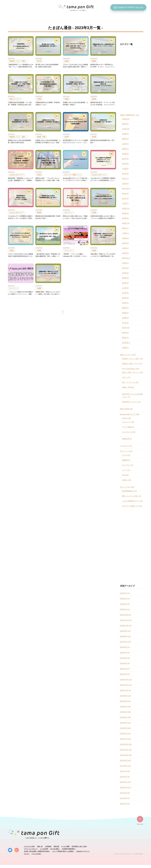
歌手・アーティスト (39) (130, 382)
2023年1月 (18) (125, 739)
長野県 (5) (125, 213)
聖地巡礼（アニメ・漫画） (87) (132, 359)
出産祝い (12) (127, 480)
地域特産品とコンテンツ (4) (131, 402)
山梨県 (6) (125, 184)
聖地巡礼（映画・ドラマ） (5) (132, 364)
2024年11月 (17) (126, 620)
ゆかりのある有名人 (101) (131, 369)
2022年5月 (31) (125, 782)
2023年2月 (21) (125, 733)
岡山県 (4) (125, 268)
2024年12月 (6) (125, 615)
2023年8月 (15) (125, 701)
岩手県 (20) (126, 129)
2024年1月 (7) (125, 674)
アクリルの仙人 (36, 854)
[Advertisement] (132, 81)
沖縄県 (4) (125, 348)
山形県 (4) (125, 144)
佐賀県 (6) (125, 318)
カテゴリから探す (29, 846)
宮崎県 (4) (125, 333)
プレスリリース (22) (129, 432)
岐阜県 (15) (126, 223)
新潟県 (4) (125, 194)
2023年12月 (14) (126, 679)
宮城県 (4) (125, 134)
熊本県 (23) (126, 328)
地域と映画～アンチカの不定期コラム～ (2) (132, 395)
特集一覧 (40, 846)
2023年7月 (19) (125, 706)
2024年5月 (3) (125, 653)
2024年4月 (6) (125, 658)
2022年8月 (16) (125, 766)
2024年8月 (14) (125, 636)
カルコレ (27, 854)
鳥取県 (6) (125, 278)
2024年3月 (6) (125, 663)
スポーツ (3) (126, 377)
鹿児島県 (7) (126, 343)
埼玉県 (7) (125, 179)
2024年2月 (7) (125, 669)
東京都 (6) (125, 174)
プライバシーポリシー (31, 849)
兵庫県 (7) (125, 263)
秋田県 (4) (125, 139)
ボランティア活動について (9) (132, 506)
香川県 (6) (125, 293)
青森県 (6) (125, 124)
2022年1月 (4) (125, 804)
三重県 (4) (125, 233)
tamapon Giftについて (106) (130, 414)
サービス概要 (65, 846)
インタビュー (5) (126, 446)
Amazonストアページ (83, 851)
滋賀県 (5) (125, 253)
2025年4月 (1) (125, 599)
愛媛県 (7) (125, 308)
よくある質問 (44, 849)
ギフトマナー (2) (128, 465)
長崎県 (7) (125, 338)
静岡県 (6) (125, 218)
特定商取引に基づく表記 (79, 846)
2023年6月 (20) (125, 712)
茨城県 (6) (125, 154)
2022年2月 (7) (125, 798)
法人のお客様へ (55, 849)
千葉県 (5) (125, 169)
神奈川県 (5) (126, 189)
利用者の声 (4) (127, 439)
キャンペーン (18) (128, 422)
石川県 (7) (125, 203)
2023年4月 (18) (125, 723)
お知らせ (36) (127, 418)
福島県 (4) (125, 149)
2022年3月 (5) (125, 793)
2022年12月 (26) (126, 744)
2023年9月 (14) (125, 696)
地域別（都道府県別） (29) (129, 115)
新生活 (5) (125, 475)
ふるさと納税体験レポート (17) (132, 501)
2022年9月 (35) (125, 760)
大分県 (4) (125, 323)
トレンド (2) (126, 470)
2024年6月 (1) (125, 647)
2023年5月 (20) (125, 717)
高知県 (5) (125, 303)
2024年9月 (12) (125, 631)
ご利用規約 (48, 846)
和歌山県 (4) (126, 258)
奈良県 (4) (125, 243)
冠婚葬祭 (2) (126, 460)
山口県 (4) (125, 288)
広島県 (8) (125, 273)
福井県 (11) (126, 208)
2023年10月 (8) (125, 690)
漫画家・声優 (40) (128, 387)
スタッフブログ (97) (127, 487)
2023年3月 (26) (125, 728)
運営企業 (56, 846)
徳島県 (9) (125, 298)
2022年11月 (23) (126, 750)
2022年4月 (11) (125, 787)
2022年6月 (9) (125, 777)
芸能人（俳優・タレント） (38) (132, 372)
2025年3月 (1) (125, 604)
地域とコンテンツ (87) (128, 355)
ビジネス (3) (126, 455)
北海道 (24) (126, 119)
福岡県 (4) (125, 313)
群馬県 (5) (125, 164)
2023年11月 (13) (126, 685)
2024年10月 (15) (126, 626)
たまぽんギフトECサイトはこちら (128, 7)
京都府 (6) (125, 238)
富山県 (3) (125, 199)
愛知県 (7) (125, 228)
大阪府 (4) (125, 248)
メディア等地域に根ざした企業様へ (63, 851)
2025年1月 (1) (125, 609)
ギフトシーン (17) (126, 451)
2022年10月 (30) (126, 755)
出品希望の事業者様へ (69, 849)
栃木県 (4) (125, 159)
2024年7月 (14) (125, 642)
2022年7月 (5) (125, 771)
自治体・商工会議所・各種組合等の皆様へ (37, 851)
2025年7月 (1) (125, 593)
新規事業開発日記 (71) (129, 491)
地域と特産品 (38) (126, 409)
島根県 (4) (125, 283)
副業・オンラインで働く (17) (132, 496)
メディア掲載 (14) (128, 427)
